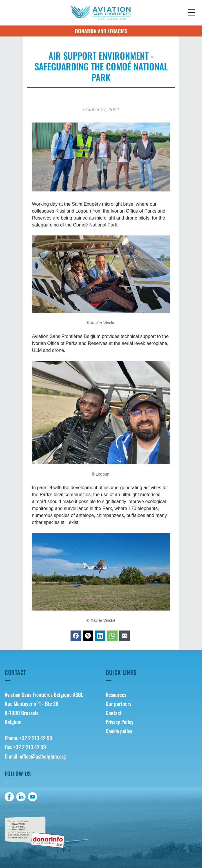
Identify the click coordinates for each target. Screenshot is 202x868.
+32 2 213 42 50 (36, 738)
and (101, 31)
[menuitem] (151, 695)
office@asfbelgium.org (43, 756)
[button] (192, 13)
